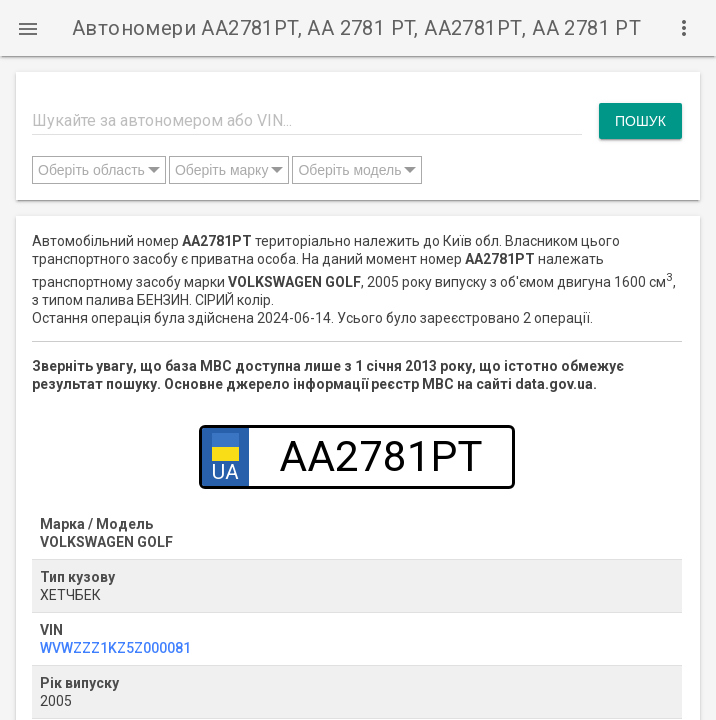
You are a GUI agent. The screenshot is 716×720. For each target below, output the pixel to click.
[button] (28, 28)
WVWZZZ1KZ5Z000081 (115, 648)
